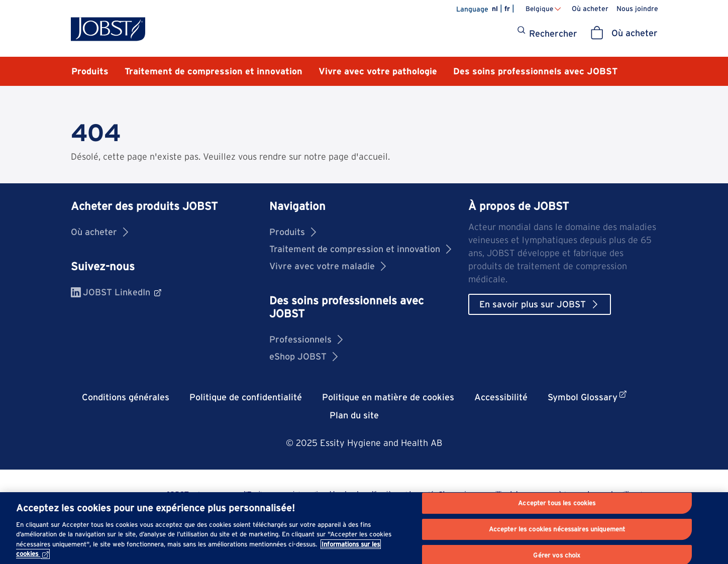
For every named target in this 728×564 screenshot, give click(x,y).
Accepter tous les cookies (557, 503)
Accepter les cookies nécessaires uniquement (557, 529)
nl (495, 9)
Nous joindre (637, 9)
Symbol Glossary (587, 397)
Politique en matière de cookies (388, 397)
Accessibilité (501, 397)
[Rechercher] (547, 34)
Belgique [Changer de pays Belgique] (539, 9)
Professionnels (306, 339)
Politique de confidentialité (246, 397)
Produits (293, 232)
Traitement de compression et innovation (360, 249)
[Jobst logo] (108, 29)
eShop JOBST (303, 356)
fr (507, 9)
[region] (364, 528)
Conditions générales (126, 397)
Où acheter (590, 9)
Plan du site (354, 415)
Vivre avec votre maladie (328, 266)
